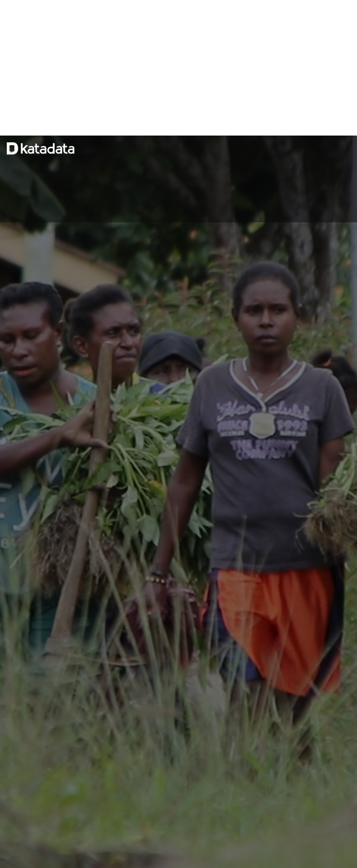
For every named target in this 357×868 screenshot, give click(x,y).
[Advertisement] (178, 68)
